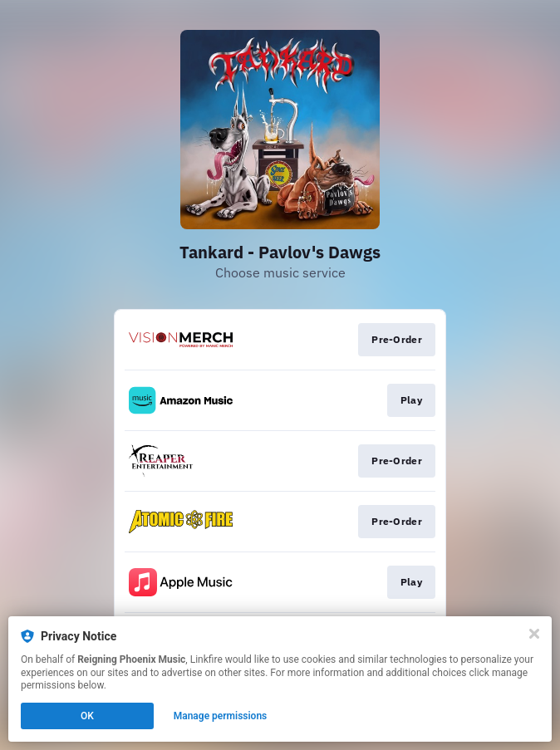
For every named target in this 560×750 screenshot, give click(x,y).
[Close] (534, 634)
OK (87, 716)
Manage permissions (221, 716)
